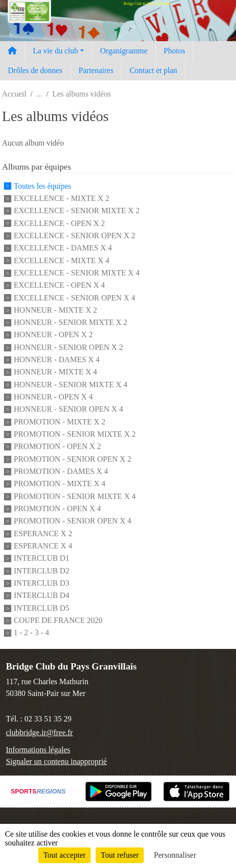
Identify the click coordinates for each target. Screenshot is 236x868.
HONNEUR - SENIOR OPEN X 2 (68, 347)
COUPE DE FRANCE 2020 (58, 620)
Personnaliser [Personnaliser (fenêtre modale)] (175, 855)
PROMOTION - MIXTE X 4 (60, 484)
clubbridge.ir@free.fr (39, 732)
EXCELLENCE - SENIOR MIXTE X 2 (77, 211)
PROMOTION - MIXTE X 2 (60, 422)
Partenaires (96, 70)
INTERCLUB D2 (41, 571)
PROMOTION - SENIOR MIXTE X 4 (75, 496)
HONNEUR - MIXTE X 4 (55, 372)
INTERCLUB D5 (41, 608)
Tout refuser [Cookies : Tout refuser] (120, 855)
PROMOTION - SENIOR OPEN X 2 (73, 459)
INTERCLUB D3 (41, 583)
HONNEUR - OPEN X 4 (53, 397)
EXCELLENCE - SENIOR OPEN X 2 (75, 236)
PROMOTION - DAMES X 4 (61, 471)
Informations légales (38, 750)
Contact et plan (153, 70)
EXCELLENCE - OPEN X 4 (59, 285)
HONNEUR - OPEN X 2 (53, 335)
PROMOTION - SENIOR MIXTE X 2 (75, 434)
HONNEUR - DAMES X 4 (57, 360)
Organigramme (124, 51)
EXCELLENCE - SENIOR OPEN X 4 (75, 298)
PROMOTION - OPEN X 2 (57, 447)
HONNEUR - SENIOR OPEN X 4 (68, 409)
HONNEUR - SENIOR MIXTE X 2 (71, 322)
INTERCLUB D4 (41, 596)
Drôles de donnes (35, 70)
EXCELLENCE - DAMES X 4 (63, 248)
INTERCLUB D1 (41, 558)
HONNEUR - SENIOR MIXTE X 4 (71, 384)
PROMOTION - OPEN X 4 (57, 508)
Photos (175, 51)
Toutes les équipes (42, 186)
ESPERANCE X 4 (43, 546)
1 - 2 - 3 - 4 (31, 633)
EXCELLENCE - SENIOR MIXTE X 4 (77, 273)
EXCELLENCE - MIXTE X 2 (62, 198)
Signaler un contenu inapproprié (56, 761)
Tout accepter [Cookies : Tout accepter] (64, 855)
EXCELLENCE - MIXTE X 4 (62, 260)
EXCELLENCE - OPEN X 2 (59, 223)
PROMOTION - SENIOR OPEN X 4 (73, 521)
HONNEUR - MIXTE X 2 (55, 310)
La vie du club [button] (55, 51)
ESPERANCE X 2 (43, 533)
